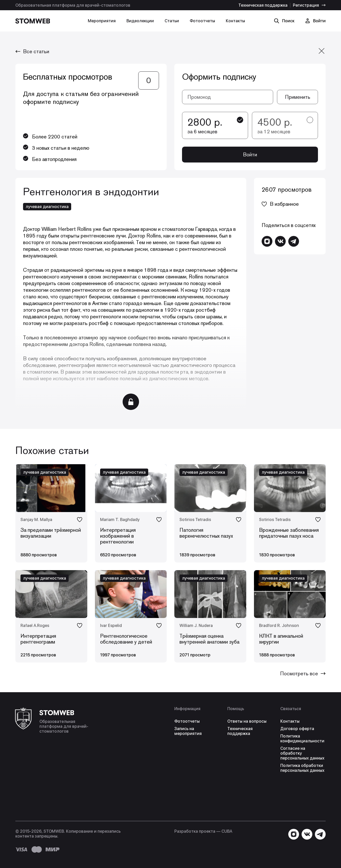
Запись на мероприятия (188, 731)
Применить (298, 97)
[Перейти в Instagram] (267, 241)
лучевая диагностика (47, 207)
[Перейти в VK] (280, 241)
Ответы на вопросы (247, 721)
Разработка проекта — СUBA (203, 831)
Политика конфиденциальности (302, 739)
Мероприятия (102, 21)
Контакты (235, 21)
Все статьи (32, 51)
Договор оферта (297, 729)
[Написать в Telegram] (294, 241)
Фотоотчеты (202, 21)
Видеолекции (140, 21)
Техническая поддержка (263, 5)
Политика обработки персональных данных (302, 768)
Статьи (172, 21)
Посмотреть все (303, 674)
